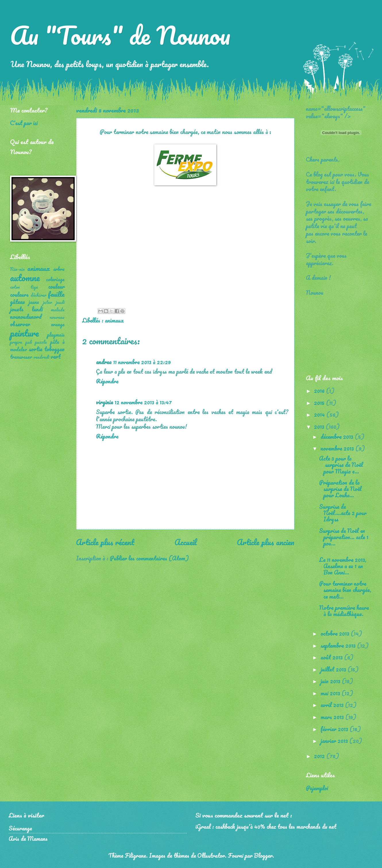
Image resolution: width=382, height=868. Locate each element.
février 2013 (335, 729)
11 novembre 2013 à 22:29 (142, 362)
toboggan (54, 349)
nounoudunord (26, 316)
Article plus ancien (266, 542)
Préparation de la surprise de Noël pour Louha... (340, 489)
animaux (114, 320)
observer (20, 324)
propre (16, 342)
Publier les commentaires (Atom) (149, 558)
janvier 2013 (335, 741)
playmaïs (56, 335)
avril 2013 (333, 705)
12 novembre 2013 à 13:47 (143, 402)
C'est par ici (24, 123)
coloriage (55, 279)
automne (25, 278)
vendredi (41, 357)
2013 (320, 426)
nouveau (57, 317)
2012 (320, 756)
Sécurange (20, 828)
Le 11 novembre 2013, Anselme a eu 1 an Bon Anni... (343, 566)
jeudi (60, 302)
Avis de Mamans (28, 838)
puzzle (41, 342)
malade (58, 310)
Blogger (263, 855)
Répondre (107, 381)
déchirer (38, 295)
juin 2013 (331, 681)
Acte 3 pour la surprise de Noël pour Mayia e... (341, 465)
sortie (35, 349)
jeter (48, 302)
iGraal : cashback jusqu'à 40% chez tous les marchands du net (266, 826)
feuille (56, 294)
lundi (37, 309)
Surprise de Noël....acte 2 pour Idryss (343, 513)
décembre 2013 (338, 436)
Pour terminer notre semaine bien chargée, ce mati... (345, 590)
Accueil (186, 542)
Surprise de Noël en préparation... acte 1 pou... (344, 537)
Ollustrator (211, 855)
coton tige (24, 287)
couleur (56, 286)
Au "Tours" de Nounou (120, 35)
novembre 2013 (338, 448)
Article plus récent (105, 542)
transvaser (21, 357)
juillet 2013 (334, 669)
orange (58, 324)
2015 (320, 403)
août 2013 (332, 657)
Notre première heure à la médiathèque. (344, 611)
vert (56, 356)
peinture (24, 333)
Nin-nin (17, 269)
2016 (320, 391)
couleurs (19, 294)
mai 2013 (331, 693)
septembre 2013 (339, 645)
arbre (59, 269)
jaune (34, 302)
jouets (17, 309)
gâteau (18, 302)
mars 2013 (333, 717)
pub (29, 342)
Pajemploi (317, 788)
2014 (320, 414)
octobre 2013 (336, 633)
